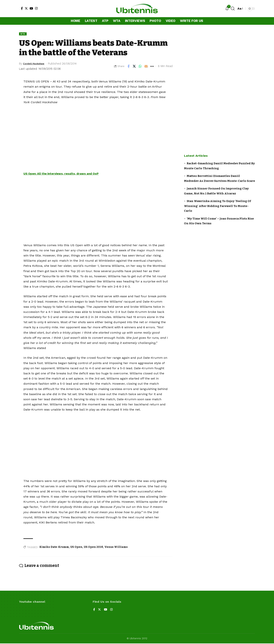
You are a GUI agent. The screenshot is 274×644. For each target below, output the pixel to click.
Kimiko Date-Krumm (54, 547)
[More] (152, 67)
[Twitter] (26, 8)
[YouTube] (31, 8)
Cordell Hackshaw (36, 64)
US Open (76, 547)
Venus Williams (116, 547)
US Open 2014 (93, 547)
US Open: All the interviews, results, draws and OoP (64, 174)
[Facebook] (22, 8)
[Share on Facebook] (128, 67)
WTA (23, 34)
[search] (233, 9)
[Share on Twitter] (134, 67)
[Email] (146, 67)
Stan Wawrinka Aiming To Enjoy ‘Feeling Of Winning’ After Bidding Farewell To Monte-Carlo (217, 206)
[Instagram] (36, 8)
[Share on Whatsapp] (140, 67)
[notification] (227, 9)
